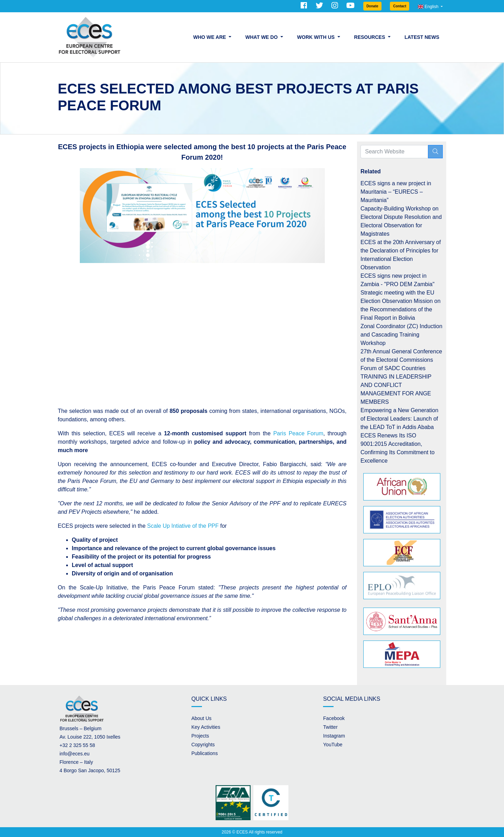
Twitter (330, 727)
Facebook (334, 718)
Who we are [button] (210, 37)
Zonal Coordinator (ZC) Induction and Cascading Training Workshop (401, 335)
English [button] (429, 7)
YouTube (333, 745)
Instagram (334, 736)
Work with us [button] (317, 37)
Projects (200, 736)
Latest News (422, 37)
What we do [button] (262, 37)
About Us (202, 718)
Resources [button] (370, 37)
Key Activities (206, 727)
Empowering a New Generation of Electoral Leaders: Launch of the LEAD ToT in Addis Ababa (399, 419)
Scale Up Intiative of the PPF (182, 526)
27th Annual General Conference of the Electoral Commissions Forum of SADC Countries (401, 360)
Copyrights (203, 745)
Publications (205, 753)
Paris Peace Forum (297, 433)
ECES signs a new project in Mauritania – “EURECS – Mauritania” (396, 192)
